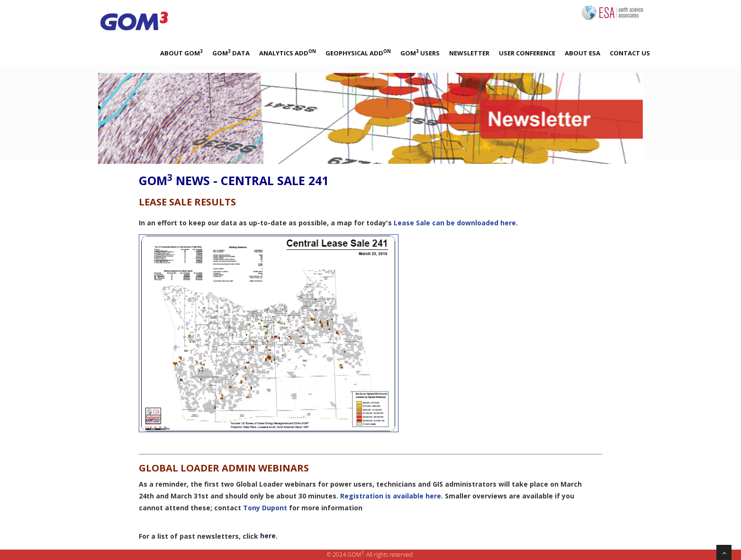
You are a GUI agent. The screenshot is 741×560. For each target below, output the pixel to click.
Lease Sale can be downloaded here (455, 223)
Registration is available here (391, 496)
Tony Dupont (265, 508)
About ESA (583, 53)
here (268, 536)
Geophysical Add (358, 53)
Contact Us (630, 53)
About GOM (181, 53)
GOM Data (231, 53)
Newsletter (469, 53)
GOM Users (420, 53)
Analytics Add (288, 53)
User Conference (527, 53)
